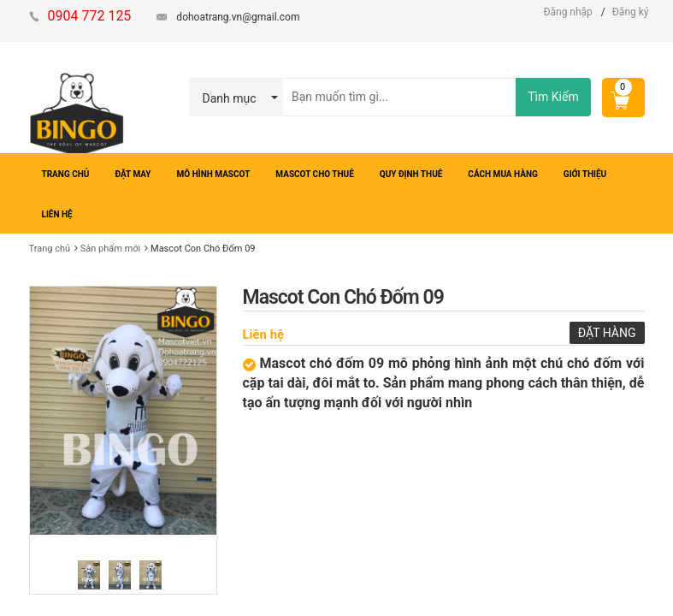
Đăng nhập (567, 12)
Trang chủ (50, 249)
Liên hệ (264, 335)
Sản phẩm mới (111, 249)
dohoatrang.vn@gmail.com (238, 17)
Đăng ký (631, 12)
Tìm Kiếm (553, 97)
